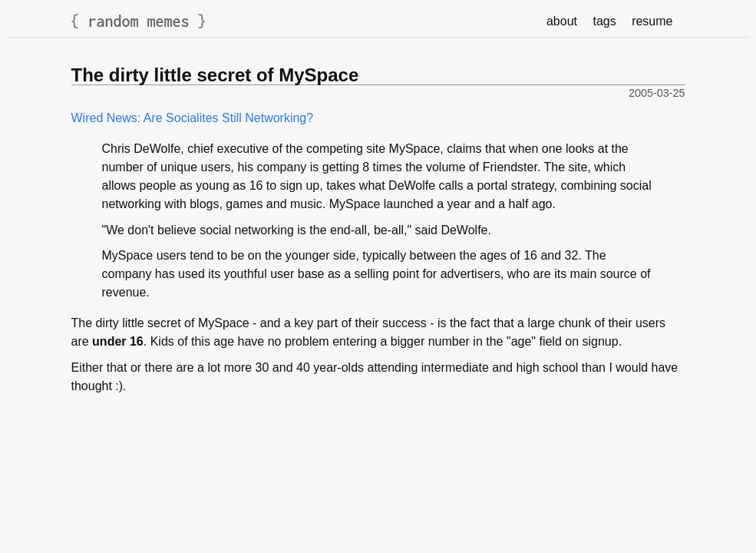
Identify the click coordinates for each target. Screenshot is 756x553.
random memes (139, 21)
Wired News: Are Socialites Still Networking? (193, 118)
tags (604, 21)
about (562, 21)
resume (652, 21)
